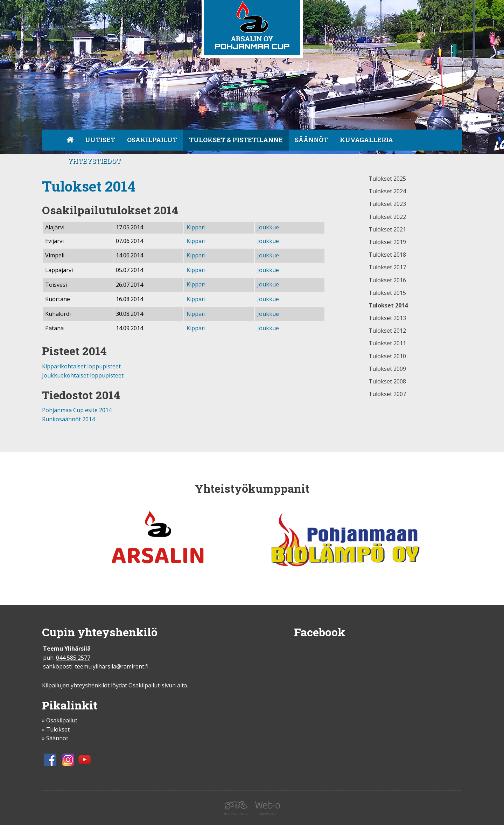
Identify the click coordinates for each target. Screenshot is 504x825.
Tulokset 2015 (387, 293)
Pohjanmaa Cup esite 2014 (77, 410)
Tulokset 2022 (387, 217)
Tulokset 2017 (387, 268)
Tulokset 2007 (387, 394)
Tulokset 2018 (387, 255)
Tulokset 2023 (387, 204)
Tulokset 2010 (387, 356)
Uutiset (100, 140)
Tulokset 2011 (387, 344)
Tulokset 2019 (387, 242)
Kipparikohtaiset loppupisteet (81, 366)
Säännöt (311, 140)
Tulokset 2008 (387, 382)
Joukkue (268, 227)
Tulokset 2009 (387, 369)
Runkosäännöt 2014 (68, 419)
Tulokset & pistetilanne (236, 140)
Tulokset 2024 (387, 192)
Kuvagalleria (366, 140)
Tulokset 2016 (387, 280)
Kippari (196, 227)
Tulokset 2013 (387, 318)
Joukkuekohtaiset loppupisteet (83, 375)
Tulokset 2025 (387, 179)
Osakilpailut (152, 140)
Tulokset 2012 (387, 331)
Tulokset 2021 (387, 230)
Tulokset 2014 (388, 306)
